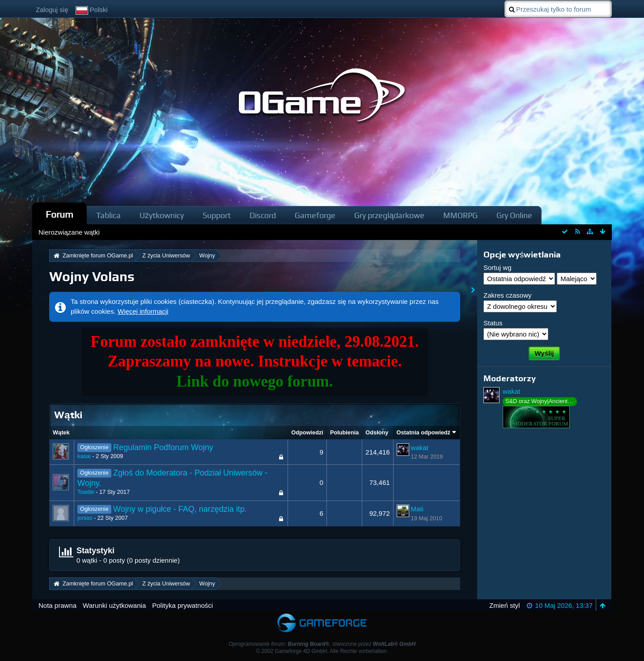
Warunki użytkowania (114, 605)
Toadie (86, 492)
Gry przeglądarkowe (389, 215)
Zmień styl (504, 605)
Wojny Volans (92, 276)
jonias (85, 518)
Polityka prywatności (182, 605)
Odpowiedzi (307, 432)
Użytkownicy (162, 215)
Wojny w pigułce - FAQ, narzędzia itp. (180, 509)
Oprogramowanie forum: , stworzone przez (322, 644)
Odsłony (377, 432)
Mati (417, 509)
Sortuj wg (498, 267)
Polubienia (344, 432)
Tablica (108, 215)
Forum (59, 214)
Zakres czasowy (508, 295)
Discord (263, 215)
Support (217, 215)
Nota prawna (57, 605)
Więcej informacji (143, 311)
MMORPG (460, 215)
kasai (84, 456)
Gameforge (315, 215)
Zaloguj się (52, 10)
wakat (420, 448)
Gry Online (514, 215)
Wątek (61, 432)
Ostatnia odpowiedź (424, 432)
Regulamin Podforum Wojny (163, 447)
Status (493, 323)
